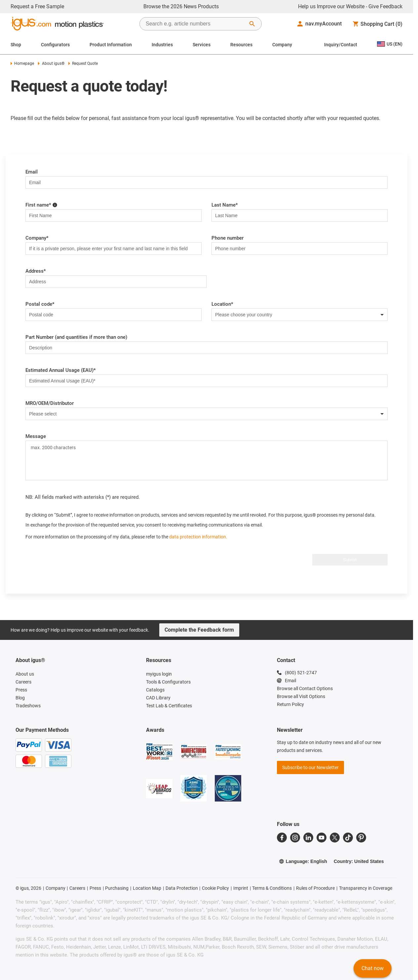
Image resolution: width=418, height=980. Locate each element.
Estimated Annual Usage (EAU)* (61, 370)
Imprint (241, 888)
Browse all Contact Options (305, 688)
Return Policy (290, 704)
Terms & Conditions (272, 888)
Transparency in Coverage (366, 888)
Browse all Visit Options (301, 696)
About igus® (51, 63)
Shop (16, 45)
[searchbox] (195, 24)
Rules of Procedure (315, 888)
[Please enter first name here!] (55, 205)
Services (202, 45)
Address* (36, 271)
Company (282, 45)
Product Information (111, 45)
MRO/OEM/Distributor (50, 403)
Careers (77, 888)
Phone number (228, 238)
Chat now (373, 968)
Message (36, 436)
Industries (162, 45)
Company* (37, 238)
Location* (222, 304)
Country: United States (359, 861)
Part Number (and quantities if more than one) (76, 337)
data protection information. (198, 537)
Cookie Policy (215, 888)
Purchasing (117, 888)
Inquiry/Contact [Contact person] (341, 45)
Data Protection (182, 888)
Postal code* (40, 304)
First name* (41, 205)
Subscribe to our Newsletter (310, 767)
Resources (241, 45)
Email (32, 172)
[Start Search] (252, 24)
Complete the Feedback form (199, 630)
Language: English (303, 861)
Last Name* (225, 205)
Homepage (22, 63)
